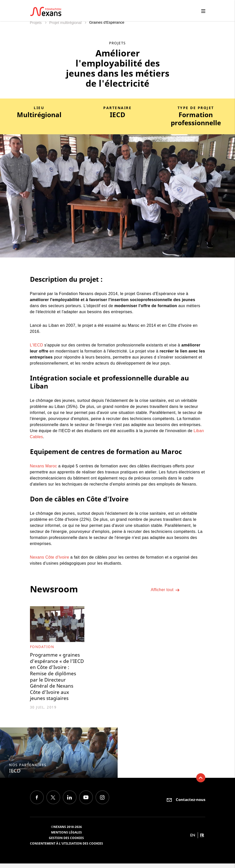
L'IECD (37, 345)
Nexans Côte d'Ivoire (50, 557)
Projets (36, 23)
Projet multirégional (66, 23)
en (193, 840)
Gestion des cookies (66, 842)
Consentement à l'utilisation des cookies (66, 848)
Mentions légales (66, 837)
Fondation (42, 647)
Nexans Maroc (44, 466)
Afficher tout (165, 591)
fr (202, 840)
